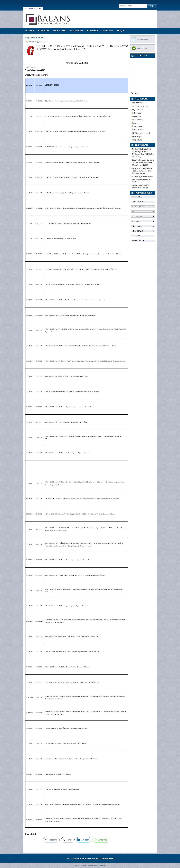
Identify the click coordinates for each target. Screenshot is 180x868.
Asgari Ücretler (138, 110)
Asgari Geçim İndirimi (140, 106)
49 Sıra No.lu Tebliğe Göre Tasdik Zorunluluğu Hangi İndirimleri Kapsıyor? (142, 171)
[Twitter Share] (68, 840)
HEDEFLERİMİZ (77, 31)
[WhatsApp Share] (101, 840)
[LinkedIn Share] (84, 840)
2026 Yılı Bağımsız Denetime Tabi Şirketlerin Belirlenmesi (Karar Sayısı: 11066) (143, 163)
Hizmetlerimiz (137, 120)
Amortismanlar (138, 103)
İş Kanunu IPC (138, 126)
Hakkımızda (137, 113)
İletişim (135, 123)
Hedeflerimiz (137, 116)
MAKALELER (92, 31)
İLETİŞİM (120, 31)
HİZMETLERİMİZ (60, 31)
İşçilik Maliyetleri (138, 130)
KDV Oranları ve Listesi (141, 133)
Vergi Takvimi (137, 140)
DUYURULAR (107, 31)
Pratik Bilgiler (137, 137)
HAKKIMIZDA (44, 31)
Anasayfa (29, 31)
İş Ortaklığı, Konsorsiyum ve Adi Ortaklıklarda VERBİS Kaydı (143, 179)
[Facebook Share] (51, 840)
